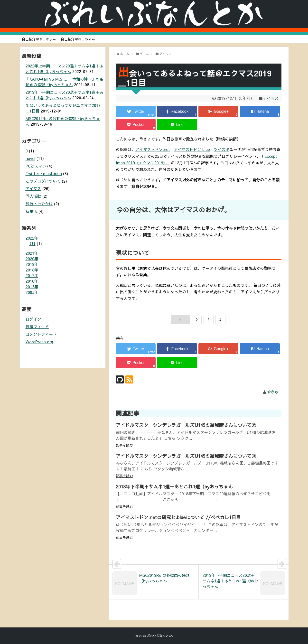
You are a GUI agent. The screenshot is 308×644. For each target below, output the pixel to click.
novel (30, 158)
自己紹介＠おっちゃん (78, 39)
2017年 (32, 275)
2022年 (32, 238)
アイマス (271, 98)
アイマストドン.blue (192, 149)
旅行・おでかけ (39, 204)
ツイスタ (222, 149)
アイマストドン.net (153, 149)
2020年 (32, 259)
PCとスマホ (36, 166)
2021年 (32, 253)
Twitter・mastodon (44, 173)
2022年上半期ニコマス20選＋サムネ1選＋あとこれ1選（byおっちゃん (64, 69)
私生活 (31, 211)
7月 (33, 243)
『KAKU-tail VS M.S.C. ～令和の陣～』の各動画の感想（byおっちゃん (65, 82)
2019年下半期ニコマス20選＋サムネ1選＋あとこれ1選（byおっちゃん (64, 95)
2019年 (32, 264)
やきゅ (273, 392)
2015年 (32, 287)
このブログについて (43, 181)
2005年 (32, 292)
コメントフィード (41, 334)
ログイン (33, 319)
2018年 (32, 270)
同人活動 (33, 196)
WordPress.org (39, 342)
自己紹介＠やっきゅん (39, 39)
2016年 (32, 281)
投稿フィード (37, 327)
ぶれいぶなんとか (159, 636)
